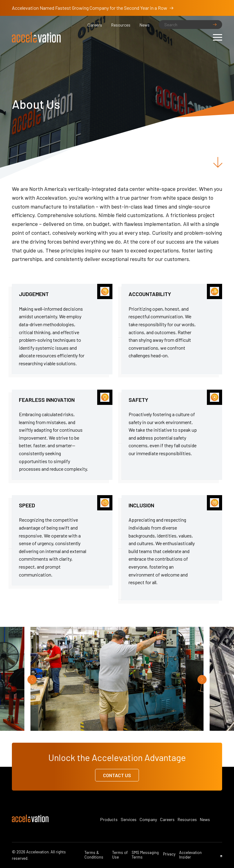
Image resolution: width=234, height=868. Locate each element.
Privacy (169, 854)
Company (148, 820)
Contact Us (117, 775)
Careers (95, 25)
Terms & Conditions (94, 855)
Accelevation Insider (190, 855)
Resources (121, 25)
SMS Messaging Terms (145, 855)
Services (129, 820)
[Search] (190, 25)
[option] (117, 679)
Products (109, 820)
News (145, 25)
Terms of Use (120, 855)
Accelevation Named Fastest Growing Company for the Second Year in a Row (93, 8)
